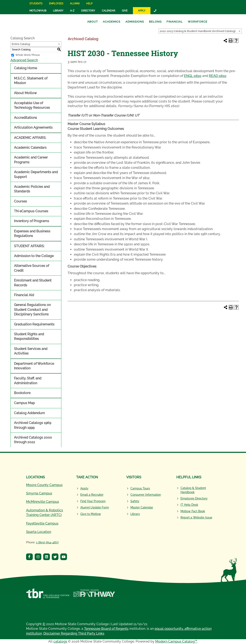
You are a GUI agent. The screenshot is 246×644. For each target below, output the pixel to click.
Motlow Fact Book (193, 511)
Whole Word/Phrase (28, 55)
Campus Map (24, 403)
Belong (155, 22)
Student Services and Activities (31, 351)
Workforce (198, 22)
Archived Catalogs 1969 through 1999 (33, 425)
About (93, 22)
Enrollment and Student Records (33, 283)
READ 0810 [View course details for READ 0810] (218, 76)
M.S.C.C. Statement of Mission (31, 81)
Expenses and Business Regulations (32, 234)
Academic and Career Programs (31, 160)
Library (58, 11)
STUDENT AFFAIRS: (29, 246)
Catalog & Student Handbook (193, 490)
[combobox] (200, 31)
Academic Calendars (30, 148)
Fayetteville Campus (42, 523)
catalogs (60, 641)
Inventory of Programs (32, 221)
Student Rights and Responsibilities (29, 336)
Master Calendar (142, 507)
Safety (135, 501)
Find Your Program (93, 501)
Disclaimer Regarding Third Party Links (74, 633)
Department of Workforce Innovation (34, 366)
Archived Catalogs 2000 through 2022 (33, 440)
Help (89, 4)
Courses (20, 201)
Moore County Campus (44, 485)
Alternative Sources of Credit (32, 268)
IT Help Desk (189, 505)
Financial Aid (24, 295)
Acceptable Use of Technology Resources (32, 105)
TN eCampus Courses (31, 211)
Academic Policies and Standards (32, 189)
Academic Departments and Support (36, 174)
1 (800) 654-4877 (47, 542)
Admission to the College (34, 256)
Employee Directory (194, 498)
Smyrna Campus (39, 493)
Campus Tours (140, 488)
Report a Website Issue (196, 517)
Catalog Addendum (29, 413)
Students (36, 4)
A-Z (72, 11)
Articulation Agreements (33, 127)
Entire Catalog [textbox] (21, 44)
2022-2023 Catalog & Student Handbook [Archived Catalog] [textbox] (198, 31)
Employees (56, 4)
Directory (88, 11)
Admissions (135, 22)
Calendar (108, 11)
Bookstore (22, 393)
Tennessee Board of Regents (106, 629)
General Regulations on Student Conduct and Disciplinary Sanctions (32, 310)
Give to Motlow (91, 514)
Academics (112, 22)
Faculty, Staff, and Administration (28, 381)
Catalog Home (25, 68)
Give (125, 11)
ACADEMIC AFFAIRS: (30, 138)
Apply (142, 11)
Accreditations (25, 118)
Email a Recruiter (92, 495)
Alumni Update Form (95, 507)
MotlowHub (38, 11)
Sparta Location (39, 532)
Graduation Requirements (34, 324)
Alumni (75, 4)
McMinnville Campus (43, 502)
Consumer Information (146, 495)
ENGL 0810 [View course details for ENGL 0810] (193, 76)
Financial (175, 22)
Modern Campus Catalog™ (176, 641)
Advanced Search (24, 60)
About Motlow (25, 93)
